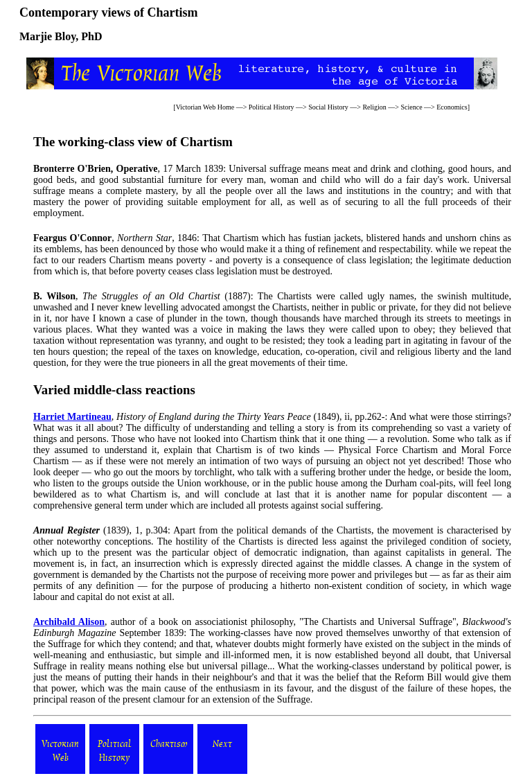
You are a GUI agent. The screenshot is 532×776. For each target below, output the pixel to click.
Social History (328, 107)
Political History (272, 107)
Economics (452, 107)
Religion (374, 107)
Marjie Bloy (47, 36)
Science (411, 107)
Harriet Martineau (72, 417)
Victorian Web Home (205, 107)
